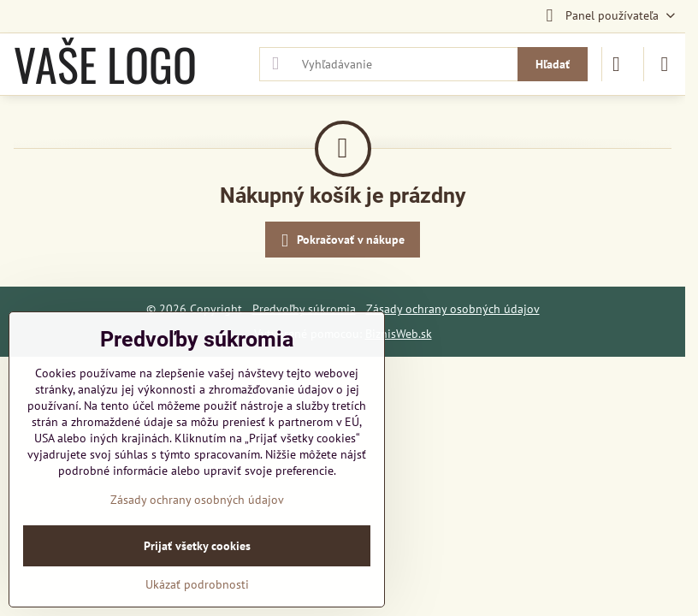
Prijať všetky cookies (197, 546)
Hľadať (553, 64)
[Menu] (665, 64)
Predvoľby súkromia (304, 309)
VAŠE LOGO (105, 64)
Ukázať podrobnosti (197, 584)
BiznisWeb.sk (399, 334)
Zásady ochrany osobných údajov (453, 309)
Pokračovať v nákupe (340, 241)
